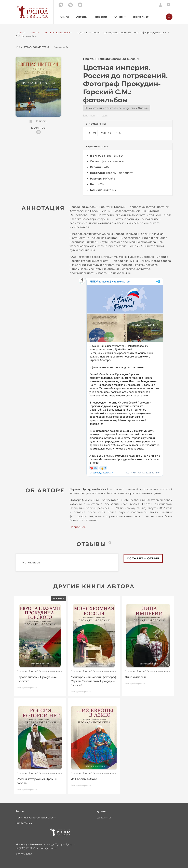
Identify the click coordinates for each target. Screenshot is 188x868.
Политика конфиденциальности (36, 818)
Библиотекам (24, 823)
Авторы (82, 17)
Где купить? (104, 818)
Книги (64, 17)
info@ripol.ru (49, 848)
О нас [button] (118, 17)
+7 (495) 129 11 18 (25, 848)
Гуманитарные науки (58, 33)
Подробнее (78, 527)
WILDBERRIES (111, 133)
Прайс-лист (140, 17)
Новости (101, 17)
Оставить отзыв (143, 558)
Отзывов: (61, 47)
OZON (92, 133)
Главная (21, 33)
